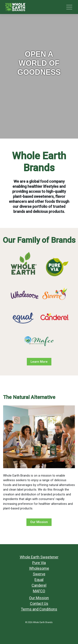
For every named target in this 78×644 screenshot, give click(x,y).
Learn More (39, 362)
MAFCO (39, 591)
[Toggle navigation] (69, 7)
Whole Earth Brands (43, 622)
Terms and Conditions (39, 609)
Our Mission (39, 522)
